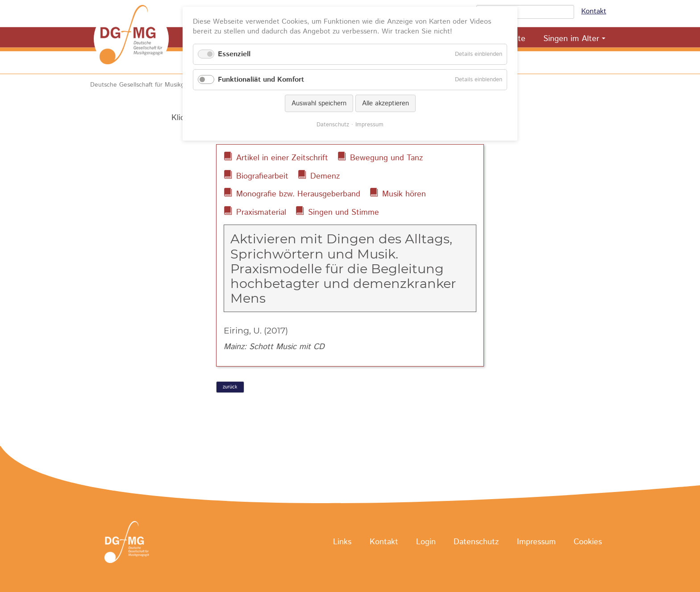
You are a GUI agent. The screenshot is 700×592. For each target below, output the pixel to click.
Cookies (588, 542)
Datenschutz (476, 542)
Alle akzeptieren (385, 103)
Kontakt (594, 11)
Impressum (536, 542)
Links (342, 542)
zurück (230, 387)
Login (426, 542)
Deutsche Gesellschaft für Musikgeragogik (149, 85)
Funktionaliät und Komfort (261, 80)
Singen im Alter (571, 39)
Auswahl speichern (319, 103)
